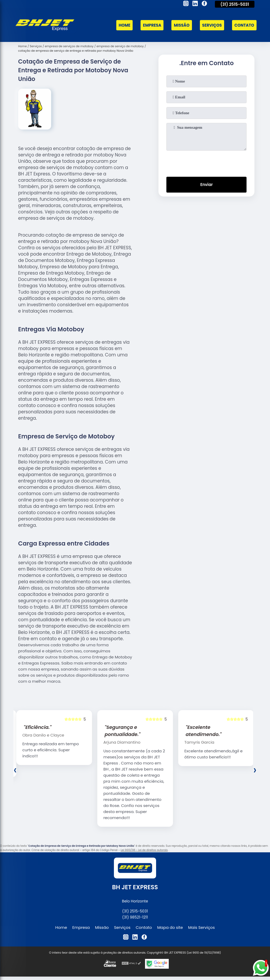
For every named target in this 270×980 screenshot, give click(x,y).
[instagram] (186, 4)
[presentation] (206, 162)
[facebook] (204, 4)
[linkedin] (195, 4)
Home (124, 25)
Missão (181, 25)
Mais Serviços (202, 927)
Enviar (207, 185)
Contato (244, 25)
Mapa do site (170, 927)
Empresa (152, 25)
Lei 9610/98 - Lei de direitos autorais (144, 850)
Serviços (212, 25)
